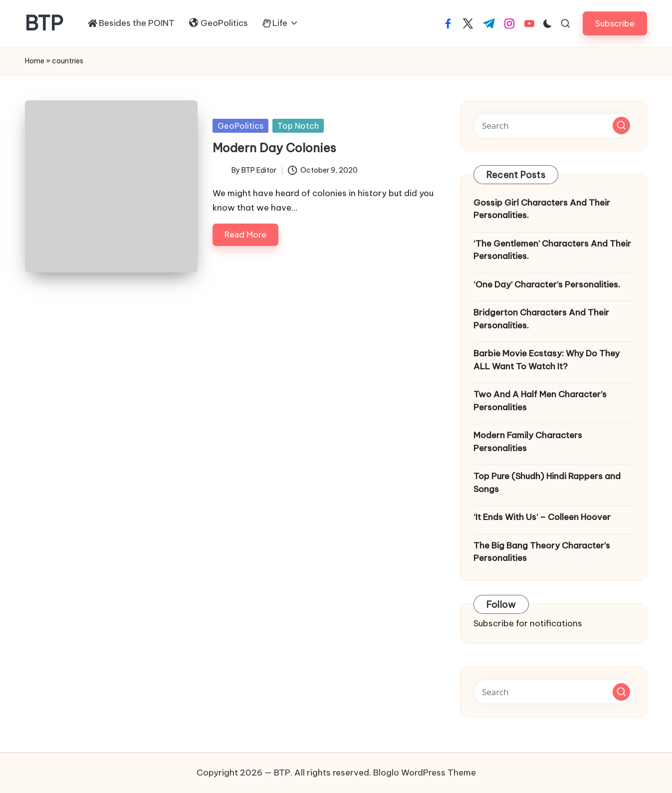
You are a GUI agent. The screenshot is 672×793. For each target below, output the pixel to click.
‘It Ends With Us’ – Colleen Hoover (542, 517)
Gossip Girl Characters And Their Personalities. (542, 209)
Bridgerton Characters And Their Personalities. (541, 319)
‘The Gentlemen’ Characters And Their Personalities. (552, 250)
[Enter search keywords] (554, 126)
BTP (44, 23)
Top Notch (298, 126)
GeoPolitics (240, 126)
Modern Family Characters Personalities (528, 442)
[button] (615, 23)
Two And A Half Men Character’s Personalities (540, 401)
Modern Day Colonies (274, 148)
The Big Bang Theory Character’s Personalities (542, 552)
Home (35, 61)
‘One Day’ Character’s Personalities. (547, 284)
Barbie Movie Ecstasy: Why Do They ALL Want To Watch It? (547, 360)
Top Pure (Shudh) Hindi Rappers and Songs (547, 483)
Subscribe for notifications (528, 623)
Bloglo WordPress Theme (425, 773)
